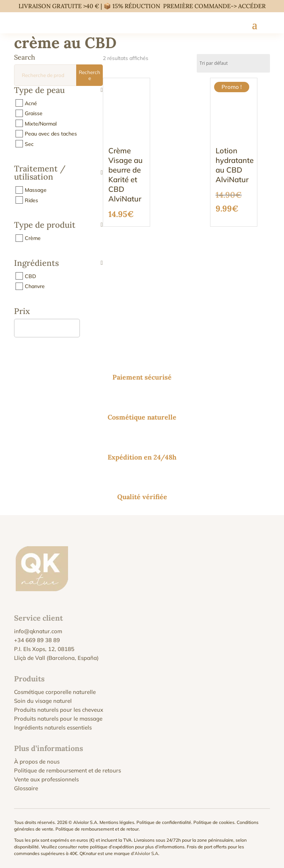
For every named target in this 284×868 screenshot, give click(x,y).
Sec (29, 144)
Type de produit (58, 225)
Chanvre (35, 286)
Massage (36, 190)
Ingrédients (58, 263)
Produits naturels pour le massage (58, 719)
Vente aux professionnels (46, 779)
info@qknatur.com (38, 631)
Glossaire (26, 788)
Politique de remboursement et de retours (67, 770)
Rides (31, 200)
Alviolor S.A (146, 853)
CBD (31, 276)
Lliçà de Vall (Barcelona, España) (56, 658)
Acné (31, 103)
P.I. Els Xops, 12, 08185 (44, 649)
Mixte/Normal (41, 123)
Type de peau (58, 91)
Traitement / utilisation (58, 173)
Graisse (34, 113)
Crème (33, 238)
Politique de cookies (214, 822)
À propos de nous (37, 762)
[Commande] (233, 63)
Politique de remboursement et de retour (97, 829)
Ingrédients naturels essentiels (53, 727)
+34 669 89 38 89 (37, 640)
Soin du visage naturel (43, 701)
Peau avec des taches (51, 134)
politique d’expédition (112, 847)
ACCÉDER (252, 6)
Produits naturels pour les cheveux (59, 710)
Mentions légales (117, 822)
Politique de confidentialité (164, 822)
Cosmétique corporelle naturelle (55, 692)
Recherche (89, 75)
